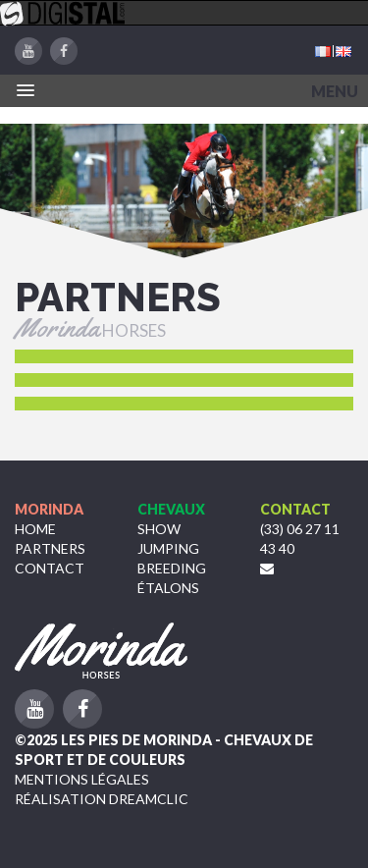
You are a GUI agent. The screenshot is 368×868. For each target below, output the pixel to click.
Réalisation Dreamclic (102, 799)
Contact (50, 568)
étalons (168, 588)
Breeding (172, 568)
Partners (50, 548)
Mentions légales (82, 779)
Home (35, 529)
